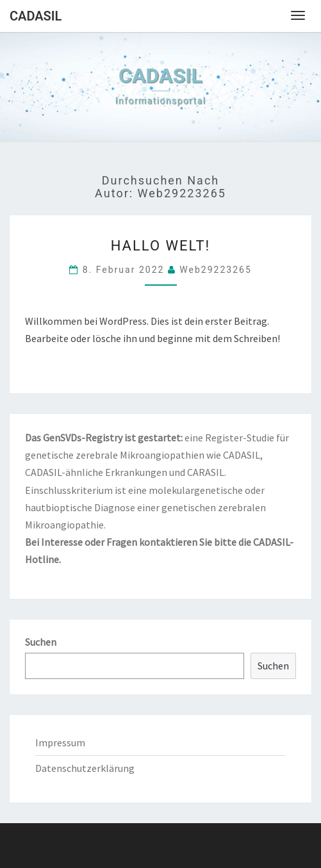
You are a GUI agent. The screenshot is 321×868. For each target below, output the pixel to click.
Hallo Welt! (161, 246)
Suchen (41, 642)
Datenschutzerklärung (85, 768)
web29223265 (215, 270)
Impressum (60, 742)
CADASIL (36, 16)
